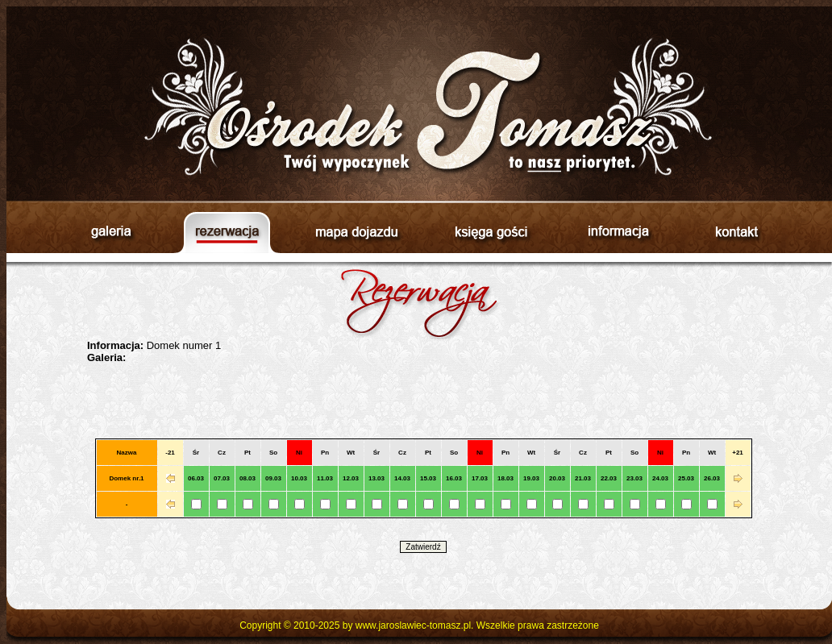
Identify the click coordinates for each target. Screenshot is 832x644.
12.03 (351, 478)
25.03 (686, 478)
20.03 (557, 478)
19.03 (531, 478)
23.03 (634, 478)
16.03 (454, 478)
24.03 (660, 478)
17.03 (480, 478)
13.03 (376, 478)
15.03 (428, 478)
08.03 (248, 478)
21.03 (583, 478)
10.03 (299, 478)
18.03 (505, 478)
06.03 (196, 478)
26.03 (712, 478)
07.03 (222, 478)
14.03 (402, 478)
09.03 (273, 478)
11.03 (325, 478)
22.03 (609, 478)
